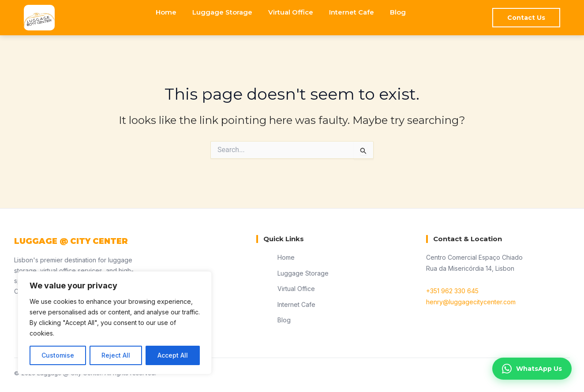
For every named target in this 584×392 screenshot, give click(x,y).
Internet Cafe (352, 12)
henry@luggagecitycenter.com (471, 302)
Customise (58, 355)
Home (166, 12)
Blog (398, 12)
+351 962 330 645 (452, 291)
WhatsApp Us (532, 369)
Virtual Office (291, 12)
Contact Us (526, 18)
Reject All (116, 355)
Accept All (173, 355)
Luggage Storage (222, 12)
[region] (115, 323)
